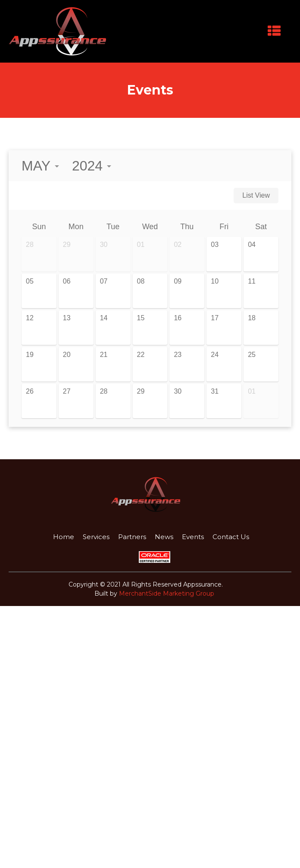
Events (193, 536)
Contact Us (231, 536)
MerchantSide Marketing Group (167, 593)
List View (256, 194)
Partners (132, 536)
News (164, 536)
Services (96, 536)
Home (64, 536)
